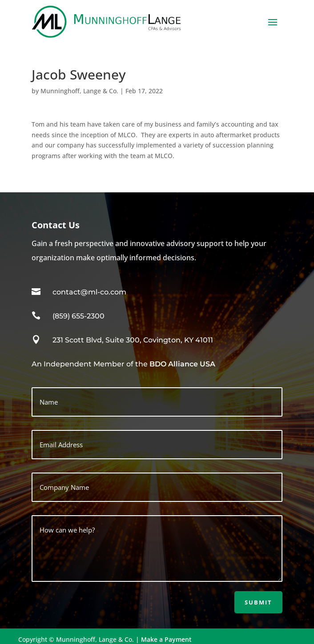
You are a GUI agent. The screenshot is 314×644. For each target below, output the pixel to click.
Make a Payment (166, 639)
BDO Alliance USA (182, 364)
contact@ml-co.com (89, 292)
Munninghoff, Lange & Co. (79, 91)
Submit (258, 602)
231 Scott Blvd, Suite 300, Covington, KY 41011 (133, 340)
